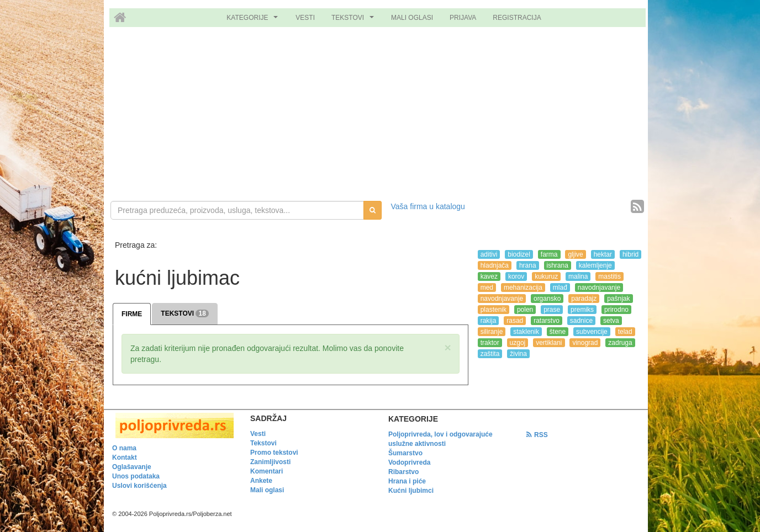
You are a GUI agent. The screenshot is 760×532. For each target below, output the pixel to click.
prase (552, 310)
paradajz (584, 299)
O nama (124, 448)
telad (625, 332)
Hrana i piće (407, 481)
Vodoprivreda (409, 462)
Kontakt (125, 457)
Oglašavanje (132, 467)
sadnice (581, 321)
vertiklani (549, 343)
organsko (547, 299)
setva (611, 321)
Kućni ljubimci (411, 491)
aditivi (489, 254)
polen (525, 310)
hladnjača (495, 265)
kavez (489, 276)
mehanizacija (523, 288)
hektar (603, 254)
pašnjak (618, 299)
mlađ (560, 288)
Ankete (261, 481)
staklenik (526, 332)
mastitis (609, 276)
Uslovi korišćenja (139, 486)
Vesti (258, 434)
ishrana (558, 265)
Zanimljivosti (270, 462)
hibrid (630, 254)
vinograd (585, 343)
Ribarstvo (403, 472)
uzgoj (518, 343)
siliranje (492, 332)
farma (549, 254)
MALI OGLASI (412, 18)
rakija (489, 321)
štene (558, 332)
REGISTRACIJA (517, 18)
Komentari (266, 471)
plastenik (494, 310)
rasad (515, 321)
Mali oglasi (267, 490)
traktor (490, 343)
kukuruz (546, 276)
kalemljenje (595, 265)
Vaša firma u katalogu (428, 206)
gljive (575, 254)
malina (578, 276)
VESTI (305, 18)
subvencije (592, 332)
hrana (528, 265)
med (487, 288)
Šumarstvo (405, 453)
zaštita (490, 354)
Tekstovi (263, 443)
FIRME (132, 314)
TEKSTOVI (354, 20)
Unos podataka (136, 476)
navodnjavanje (599, 288)
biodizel (519, 254)
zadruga (620, 343)
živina (518, 354)
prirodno (616, 310)
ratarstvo (547, 321)
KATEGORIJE (254, 20)
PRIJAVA (463, 18)
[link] (173, 425)
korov (516, 276)
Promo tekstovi (274, 453)
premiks (582, 310)
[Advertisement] (380, 115)
